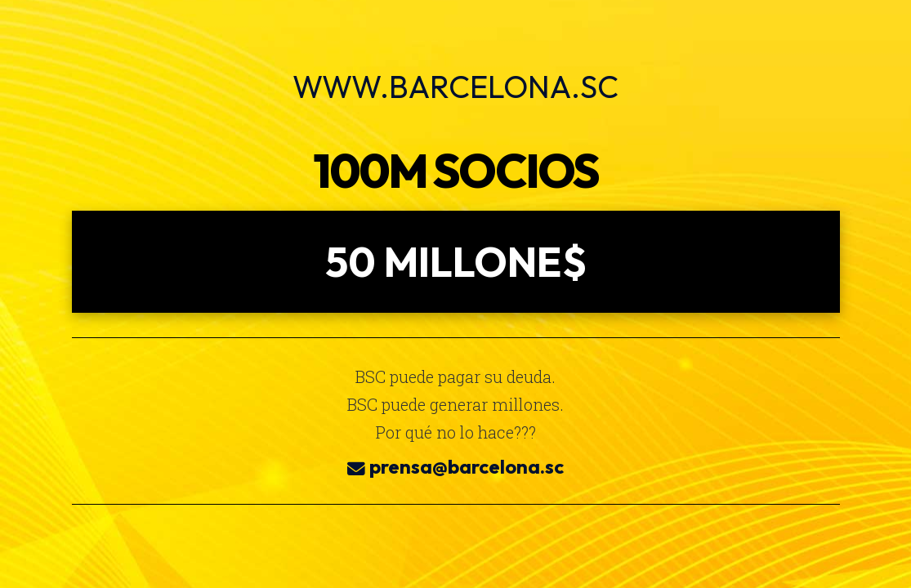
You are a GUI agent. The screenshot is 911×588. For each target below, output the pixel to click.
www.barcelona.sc (455, 87)
